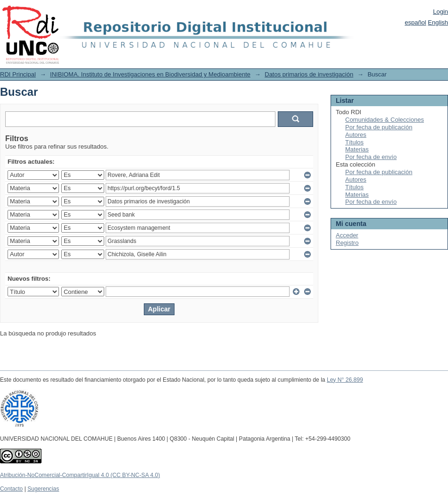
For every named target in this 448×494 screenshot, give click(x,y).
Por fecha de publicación (379, 127)
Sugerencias (43, 489)
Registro (347, 243)
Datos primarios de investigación (309, 74)
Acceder (347, 235)
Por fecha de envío (371, 157)
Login (440, 12)
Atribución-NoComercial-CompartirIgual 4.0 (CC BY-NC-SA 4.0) (80, 475)
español (415, 22)
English (438, 22)
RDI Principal (18, 74)
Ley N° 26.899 (345, 380)
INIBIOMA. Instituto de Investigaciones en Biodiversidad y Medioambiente (150, 74)
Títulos (354, 142)
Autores (356, 135)
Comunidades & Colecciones (385, 120)
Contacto (11, 489)
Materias (357, 149)
